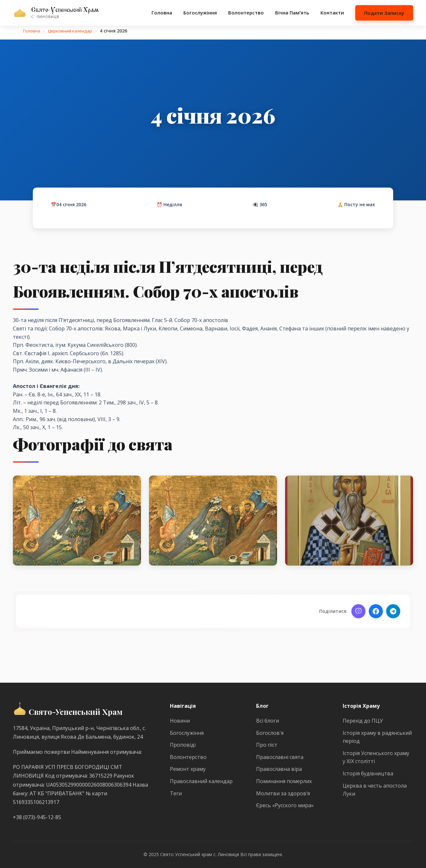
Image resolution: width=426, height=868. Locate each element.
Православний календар (201, 781)
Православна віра (279, 769)
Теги (176, 793)
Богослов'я (270, 733)
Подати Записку (384, 13)
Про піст (267, 745)
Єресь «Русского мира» (285, 805)
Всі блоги (268, 721)
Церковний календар (72, 31)
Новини (180, 721)
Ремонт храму (188, 769)
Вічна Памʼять (292, 13)
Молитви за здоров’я (283, 793)
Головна (162, 13)
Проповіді (183, 745)
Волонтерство (246, 13)
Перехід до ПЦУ (363, 721)
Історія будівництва (368, 773)
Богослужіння (200, 13)
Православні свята (280, 757)
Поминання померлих (284, 781)
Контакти (332, 13)
